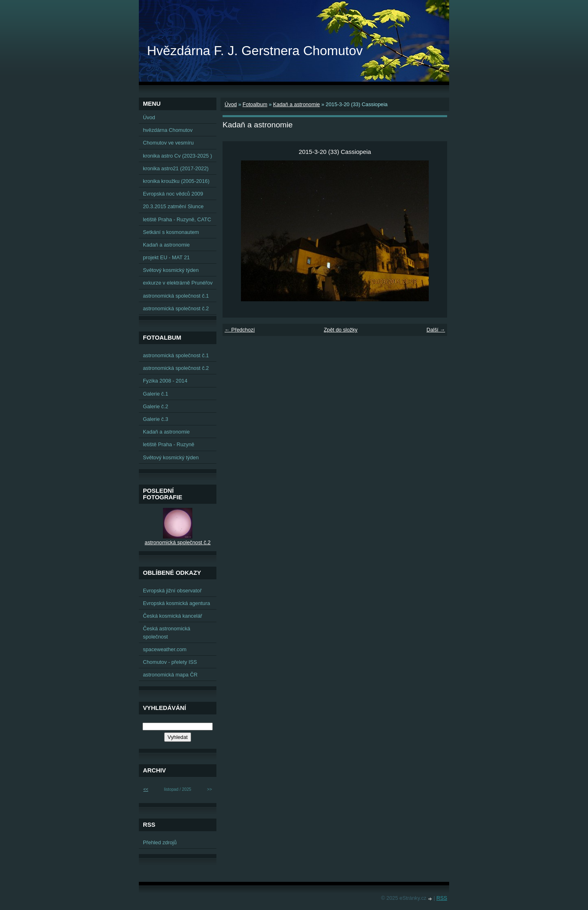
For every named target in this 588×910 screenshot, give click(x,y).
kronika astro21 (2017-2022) (176, 168)
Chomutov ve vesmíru (168, 143)
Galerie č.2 (156, 406)
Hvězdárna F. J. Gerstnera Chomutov (255, 51)
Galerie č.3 (156, 419)
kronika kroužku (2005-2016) (176, 181)
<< (146, 789)
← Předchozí (240, 330)
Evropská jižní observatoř (172, 591)
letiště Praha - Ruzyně (169, 444)
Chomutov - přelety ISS (170, 662)
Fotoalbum (255, 104)
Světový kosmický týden (171, 270)
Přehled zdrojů (160, 842)
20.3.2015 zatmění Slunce (173, 206)
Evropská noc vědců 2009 (173, 194)
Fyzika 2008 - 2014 (165, 381)
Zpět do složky (341, 330)
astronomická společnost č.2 (176, 308)
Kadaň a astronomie (297, 104)
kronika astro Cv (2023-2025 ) (177, 156)
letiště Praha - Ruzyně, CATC (177, 219)
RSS (442, 898)
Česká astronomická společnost (167, 632)
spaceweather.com (165, 649)
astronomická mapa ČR (170, 675)
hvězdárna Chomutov (168, 130)
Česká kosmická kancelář (173, 616)
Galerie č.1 (156, 394)
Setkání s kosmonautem (171, 232)
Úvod (231, 104)
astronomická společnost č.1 (176, 296)
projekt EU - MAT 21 (166, 257)
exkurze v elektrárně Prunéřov (178, 283)
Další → (436, 330)
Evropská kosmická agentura (176, 603)
